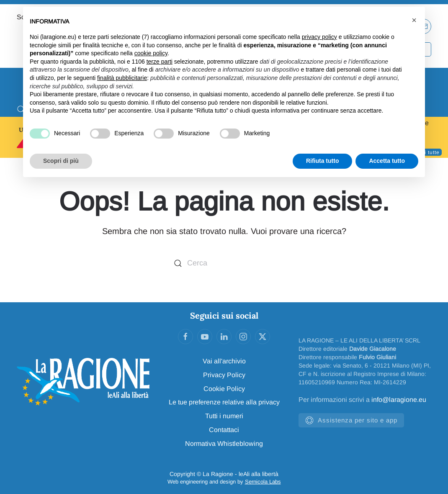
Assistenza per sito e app (351, 420)
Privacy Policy (224, 375)
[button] (414, 20)
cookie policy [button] (151, 53)
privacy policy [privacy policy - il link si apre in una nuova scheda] (319, 37)
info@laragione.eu (399, 400)
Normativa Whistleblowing (224, 444)
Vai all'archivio (224, 361)
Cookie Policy (224, 389)
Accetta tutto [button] (387, 161)
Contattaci (224, 430)
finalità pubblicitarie (122, 78)
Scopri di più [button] (61, 161)
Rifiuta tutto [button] (323, 161)
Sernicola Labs (263, 482)
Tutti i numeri (224, 416)
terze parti (160, 62)
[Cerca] (224, 264)
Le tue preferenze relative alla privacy (224, 402)
